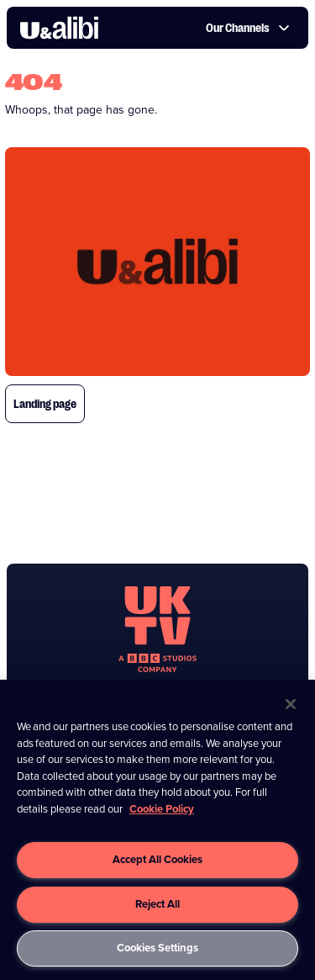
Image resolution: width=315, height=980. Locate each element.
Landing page (45, 404)
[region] (157, 830)
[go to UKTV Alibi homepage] (59, 28)
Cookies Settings (157, 948)
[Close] (291, 704)
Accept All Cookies (157, 859)
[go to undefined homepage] (157, 629)
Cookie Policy (162, 809)
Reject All (157, 904)
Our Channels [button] (248, 28)
